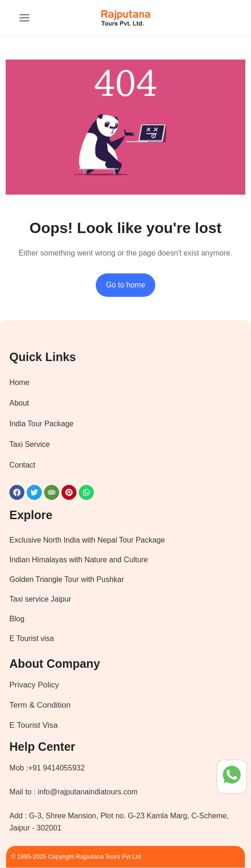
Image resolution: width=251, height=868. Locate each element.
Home (19, 382)
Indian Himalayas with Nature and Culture (79, 560)
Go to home (126, 285)
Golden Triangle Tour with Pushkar (67, 579)
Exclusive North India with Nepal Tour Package (87, 540)
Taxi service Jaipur (40, 599)
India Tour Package (42, 424)
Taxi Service (30, 444)
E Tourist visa (32, 638)
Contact (22, 465)
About (19, 403)
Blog (17, 619)
